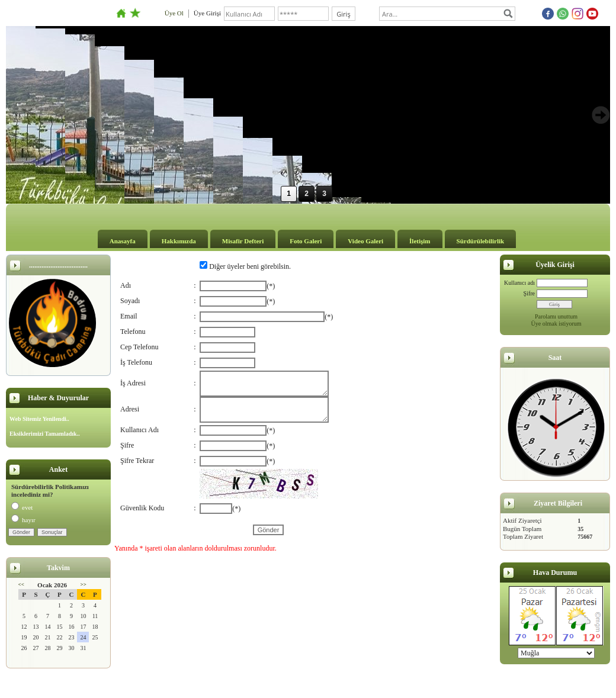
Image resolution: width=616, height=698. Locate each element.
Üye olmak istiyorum (556, 324)
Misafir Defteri (243, 241)
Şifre (529, 293)
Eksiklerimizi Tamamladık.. (45, 434)
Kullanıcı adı (519, 283)
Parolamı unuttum (556, 316)
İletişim (420, 241)
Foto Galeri (306, 241)
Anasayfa (123, 241)
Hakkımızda (179, 241)
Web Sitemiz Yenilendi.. (39, 419)
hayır (23, 520)
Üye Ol (174, 13)
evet (22, 507)
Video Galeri (365, 241)
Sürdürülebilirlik (481, 241)
